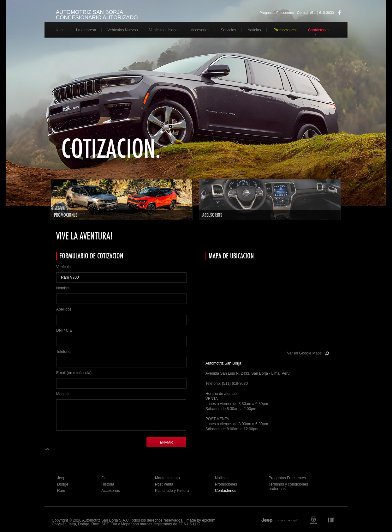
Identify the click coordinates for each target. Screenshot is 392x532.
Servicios (228, 30)
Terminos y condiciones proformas (288, 487)
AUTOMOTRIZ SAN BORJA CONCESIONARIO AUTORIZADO (97, 15)
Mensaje (63, 394)
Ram (61, 491)
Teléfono (63, 352)
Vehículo (63, 267)
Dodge (63, 484)
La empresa (86, 30)
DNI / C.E (64, 330)
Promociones (226, 484)
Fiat (104, 478)
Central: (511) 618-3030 (315, 13)
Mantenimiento (167, 478)
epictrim (209, 520)
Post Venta (164, 484)
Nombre (63, 288)
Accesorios (200, 30)
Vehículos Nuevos (122, 30)
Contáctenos (319, 30)
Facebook (340, 13)
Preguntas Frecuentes (276, 13)
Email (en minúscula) (74, 373)
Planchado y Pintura (172, 491)
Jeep (61, 478)
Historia (108, 484)
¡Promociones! (285, 30)
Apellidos (64, 309)
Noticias (254, 30)
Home (60, 30)
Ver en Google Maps (304, 353)
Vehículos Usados (164, 30)
